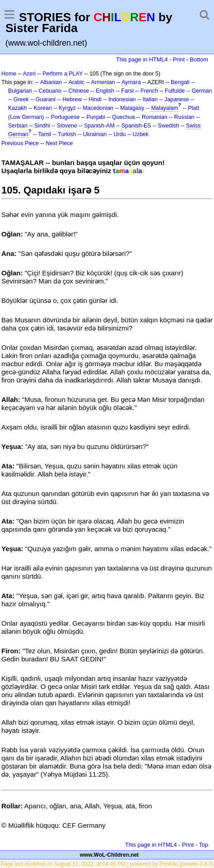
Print (179, 59)
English (105, 91)
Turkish (67, 134)
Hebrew (72, 99)
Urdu (120, 134)
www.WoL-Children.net (109, 855)
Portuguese (65, 117)
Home (9, 74)
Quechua (123, 117)
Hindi (95, 99)
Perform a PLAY (63, 74)
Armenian (103, 82)
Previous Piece (20, 143)
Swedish (169, 126)
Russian (184, 117)
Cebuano (50, 91)
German (202, 91)
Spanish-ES (136, 126)
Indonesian (122, 99)
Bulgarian (20, 91)
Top (203, 845)
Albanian (51, 82)
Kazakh (18, 108)
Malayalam (165, 108)
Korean (43, 108)
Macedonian (98, 108)
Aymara (131, 82)
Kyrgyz (67, 108)
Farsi (127, 91)
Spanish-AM (99, 126)
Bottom (199, 59)
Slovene (67, 126)
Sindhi (42, 126)
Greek (21, 99)
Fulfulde (175, 91)
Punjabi (96, 117)
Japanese (177, 99)
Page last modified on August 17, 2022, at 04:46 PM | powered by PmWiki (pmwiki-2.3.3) (107, 864)
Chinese (79, 91)
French (149, 91)
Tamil (44, 134)
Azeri (29, 74)
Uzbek (141, 134)
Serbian (18, 126)
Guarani (46, 99)
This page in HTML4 (142, 59)
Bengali (180, 82)
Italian (150, 99)
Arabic (77, 82)
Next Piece (59, 143)
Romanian (155, 117)
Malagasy (132, 108)
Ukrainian (95, 134)
